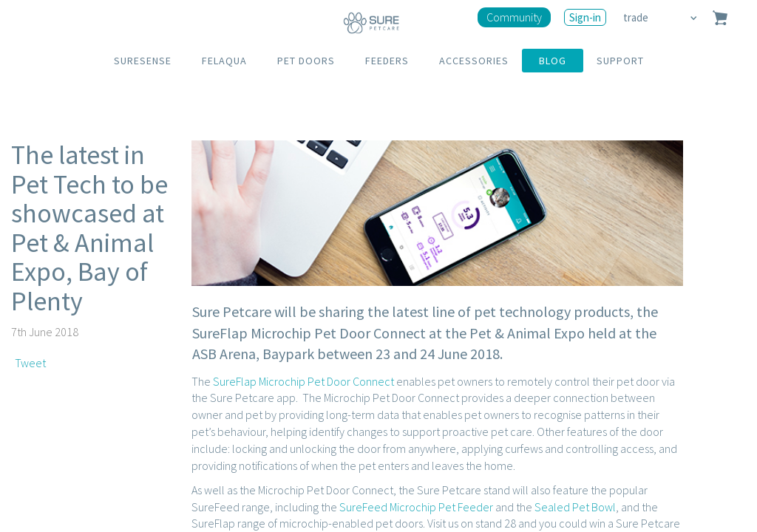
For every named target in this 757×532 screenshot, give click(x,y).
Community (514, 17)
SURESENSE (143, 61)
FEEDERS (387, 61)
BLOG (553, 61)
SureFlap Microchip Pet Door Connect (303, 381)
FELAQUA (224, 61)
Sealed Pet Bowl (575, 507)
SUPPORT (620, 61)
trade (637, 17)
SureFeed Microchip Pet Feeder (416, 507)
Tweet (30, 363)
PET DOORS (306, 61)
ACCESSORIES (474, 61)
